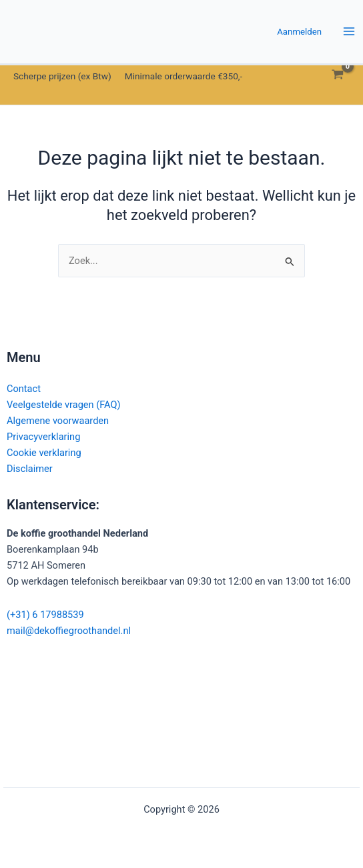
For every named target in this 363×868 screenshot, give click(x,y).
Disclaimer (30, 469)
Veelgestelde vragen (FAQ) (64, 405)
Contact (24, 389)
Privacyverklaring (43, 437)
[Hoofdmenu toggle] (349, 32)
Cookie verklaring (44, 453)
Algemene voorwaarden (58, 421)
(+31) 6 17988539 (45, 615)
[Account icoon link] (299, 32)
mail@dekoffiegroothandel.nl (69, 631)
